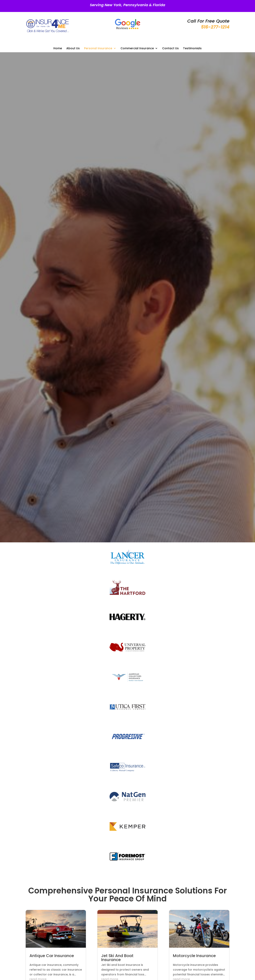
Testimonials (192, 49)
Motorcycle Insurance (194, 956)
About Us (73, 49)
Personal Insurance (98, 49)
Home (58, 49)
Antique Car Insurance (52, 956)
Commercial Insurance (137, 49)
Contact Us (170, 49)
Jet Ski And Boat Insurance (117, 958)
